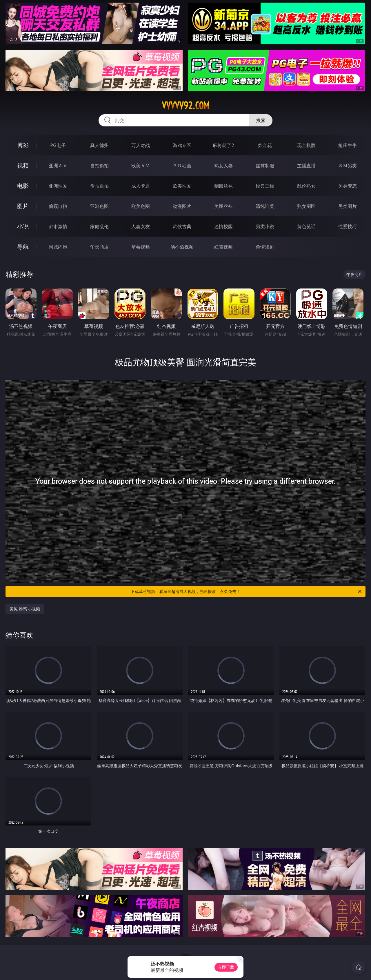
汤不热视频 (182, 247)
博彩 (23, 145)
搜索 (261, 120)
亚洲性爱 (58, 186)
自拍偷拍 (99, 166)
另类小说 (265, 226)
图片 (23, 206)
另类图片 (348, 206)
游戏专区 (182, 145)
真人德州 (99, 145)
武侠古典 (182, 226)
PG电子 (58, 145)
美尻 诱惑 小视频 (25, 609)
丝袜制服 (265, 166)
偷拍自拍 (99, 186)
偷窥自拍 (58, 206)
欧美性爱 (182, 186)
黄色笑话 (306, 226)
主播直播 (306, 166)
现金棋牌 (306, 145)
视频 (23, 165)
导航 (23, 247)
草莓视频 (141, 247)
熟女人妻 (223, 166)
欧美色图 (141, 206)
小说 (23, 226)
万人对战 (141, 145)
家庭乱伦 (99, 226)
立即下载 (226, 967)
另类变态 (348, 186)
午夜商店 (99, 247)
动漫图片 (182, 206)
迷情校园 (223, 226)
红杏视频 (223, 247)
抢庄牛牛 (348, 145)
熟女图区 (306, 206)
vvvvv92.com (185, 106)
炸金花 (265, 145)
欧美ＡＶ (141, 166)
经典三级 (265, 186)
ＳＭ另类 (348, 166)
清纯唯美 (265, 206)
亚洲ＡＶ (58, 166)
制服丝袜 (223, 186)
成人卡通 (141, 186)
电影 (23, 186)
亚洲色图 (99, 206)
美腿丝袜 (223, 206)
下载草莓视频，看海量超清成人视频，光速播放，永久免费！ (247, 591)
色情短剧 (265, 247)
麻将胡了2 (223, 145)
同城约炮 (58, 247)
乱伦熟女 (306, 186)
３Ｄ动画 (182, 166)
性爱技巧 (348, 226)
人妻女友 (141, 226)
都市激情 (58, 226)
